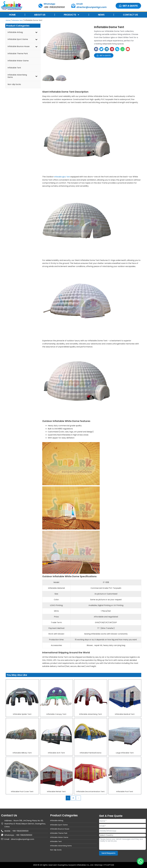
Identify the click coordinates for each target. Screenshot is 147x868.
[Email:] (73, 6)
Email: (80, 4)
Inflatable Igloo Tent (63, 177)
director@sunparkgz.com (92, 7)
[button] (96, 49)
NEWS (101, 15)
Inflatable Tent (19, 20)
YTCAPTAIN (109, 865)
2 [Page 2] (73, 798)
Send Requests (108, 853)
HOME (12, 15)
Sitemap (99, 865)
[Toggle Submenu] (36, 32)
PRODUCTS (72, 15)
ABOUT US (40, 15)
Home (8, 20)
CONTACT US (130, 15)
